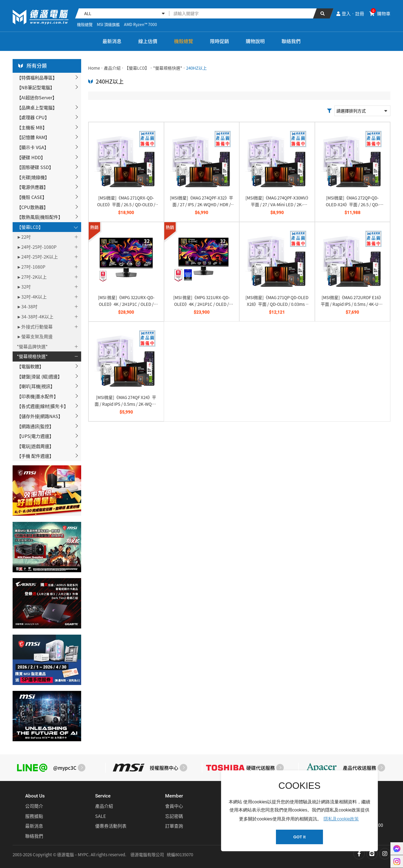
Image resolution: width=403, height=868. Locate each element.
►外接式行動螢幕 (35, 327)
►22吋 (24, 237)
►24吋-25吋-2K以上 (37, 257)
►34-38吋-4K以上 (35, 316)
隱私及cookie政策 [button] (341, 819)
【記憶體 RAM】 (33, 137)
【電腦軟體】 (30, 366)
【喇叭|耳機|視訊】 (36, 386)
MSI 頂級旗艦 (108, 24)
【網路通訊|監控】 (35, 426)
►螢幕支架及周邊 (35, 336)
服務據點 (34, 816)
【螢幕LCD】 (30, 227)
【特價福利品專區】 (37, 78)
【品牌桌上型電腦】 (37, 107)
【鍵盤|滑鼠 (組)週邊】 (39, 376)
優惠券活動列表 (111, 826)
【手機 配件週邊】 (35, 456)
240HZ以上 (196, 68)
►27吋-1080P (31, 267)
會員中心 (174, 806)
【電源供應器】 (32, 187)
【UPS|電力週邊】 (35, 436)
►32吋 (24, 287)
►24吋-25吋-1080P (37, 247)
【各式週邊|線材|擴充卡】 (43, 406)
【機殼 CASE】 (32, 197)
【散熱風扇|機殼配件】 (40, 217)
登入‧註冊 (350, 13)
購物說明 (255, 41)
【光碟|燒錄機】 (33, 177)
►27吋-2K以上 (32, 277)
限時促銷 (219, 41)
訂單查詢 (174, 826)
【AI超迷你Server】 (37, 97)
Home (94, 68)
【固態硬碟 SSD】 (35, 167)
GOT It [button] (299, 837)
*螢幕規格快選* (32, 356)
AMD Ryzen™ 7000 (140, 24)
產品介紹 (112, 68)
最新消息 (112, 41)
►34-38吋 (27, 306)
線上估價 (148, 41)
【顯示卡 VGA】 (33, 147)
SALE (100, 816)
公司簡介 (34, 806)
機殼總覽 (85, 24)
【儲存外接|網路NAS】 (40, 416)
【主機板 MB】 (32, 127)
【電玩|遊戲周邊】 (35, 446)
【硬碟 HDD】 (31, 157)
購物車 (380, 13)
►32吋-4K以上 (32, 297)
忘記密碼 (174, 816)
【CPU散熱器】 (32, 207)
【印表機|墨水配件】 (38, 396)
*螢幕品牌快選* (32, 346)
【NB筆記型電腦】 (36, 87)
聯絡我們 (291, 41)
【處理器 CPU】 (33, 117)
